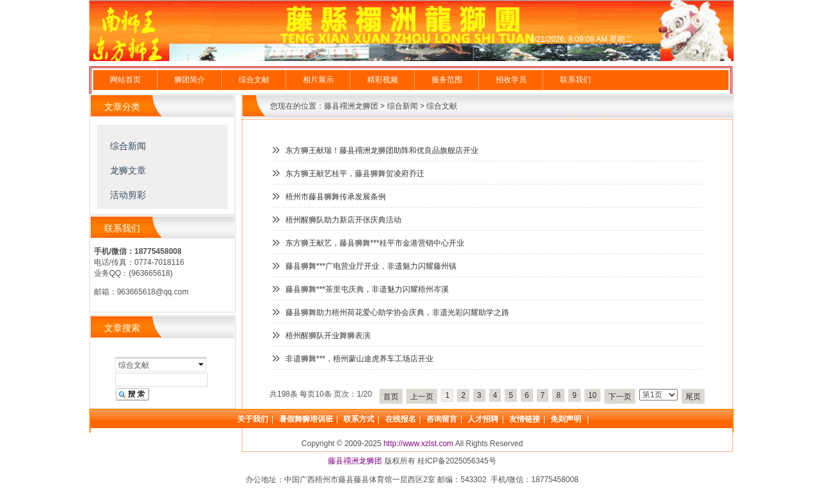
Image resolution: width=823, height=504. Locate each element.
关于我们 (253, 419)
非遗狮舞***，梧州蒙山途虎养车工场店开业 (359, 359)
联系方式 (359, 419)
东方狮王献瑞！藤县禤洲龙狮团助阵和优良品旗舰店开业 (382, 150)
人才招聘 (483, 419)
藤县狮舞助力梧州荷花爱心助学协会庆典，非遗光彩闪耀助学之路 (397, 312)
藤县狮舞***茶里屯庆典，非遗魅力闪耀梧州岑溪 (367, 289)
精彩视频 (383, 80)
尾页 (693, 397)
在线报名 (401, 419)
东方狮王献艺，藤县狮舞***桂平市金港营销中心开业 (375, 243)
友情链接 (525, 419)
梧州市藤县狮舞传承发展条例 (336, 197)
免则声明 (567, 419)
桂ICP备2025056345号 (457, 461)
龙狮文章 (128, 170)
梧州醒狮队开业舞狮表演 (328, 336)
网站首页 (125, 80)
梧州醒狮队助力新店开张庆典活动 (343, 220)
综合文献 (254, 80)
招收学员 (511, 80)
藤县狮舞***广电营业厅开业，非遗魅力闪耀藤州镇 (371, 266)
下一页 (620, 397)
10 (592, 395)
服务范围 (447, 80)
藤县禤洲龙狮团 (351, 106)
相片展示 (318, 80)
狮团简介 (190, 80)
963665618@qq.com (153, 292)
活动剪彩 (128, 195)
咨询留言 (442, 419)
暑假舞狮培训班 (306, 419)
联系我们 (575, 80)
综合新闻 (402, 106)
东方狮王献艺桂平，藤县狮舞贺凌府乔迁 (355, 174)
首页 (391, 397)
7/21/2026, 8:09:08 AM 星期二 (581, 39)
